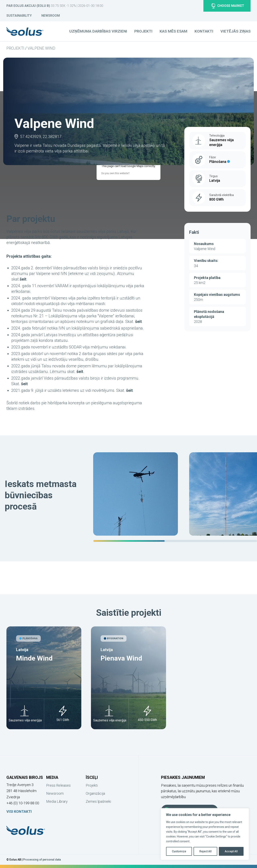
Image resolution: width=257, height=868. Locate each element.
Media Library (57, 801)
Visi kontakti (19, 811)
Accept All (231, 851)
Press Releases (58, 785)
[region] (175, 497)
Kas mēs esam (173, 31)
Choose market (228, 6)
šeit (23, 279)
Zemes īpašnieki (98, 801)
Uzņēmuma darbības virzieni (98, 31)
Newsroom (51, 16)
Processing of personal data (42, 860)
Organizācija (95, 793)
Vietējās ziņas (236, 31)
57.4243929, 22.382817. (41, 137)
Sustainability (19, 16)
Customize (179, 851)
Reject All (205, 851)
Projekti (15, 48)
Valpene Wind (41, 48)
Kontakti (204, 31)
